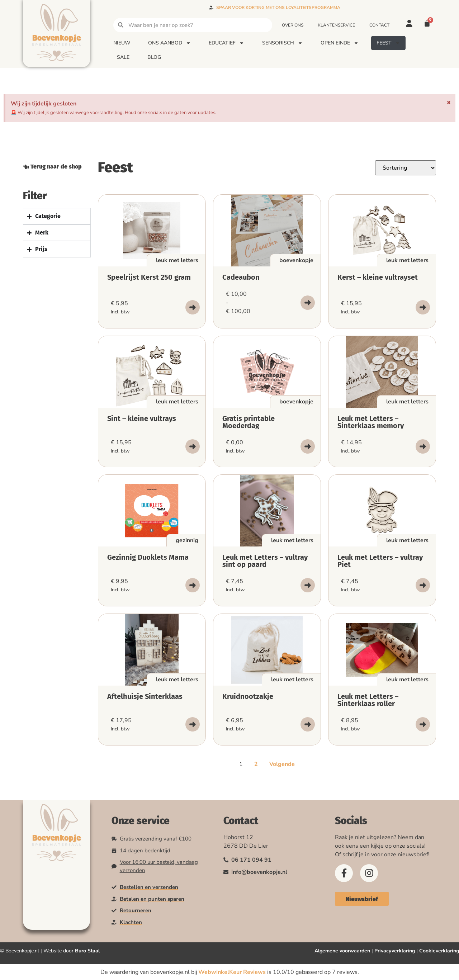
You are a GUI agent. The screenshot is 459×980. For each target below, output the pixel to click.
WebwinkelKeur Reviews (232, 972)
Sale (123, 57)
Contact (379, 25)
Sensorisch (282, 43)
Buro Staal (87, 951)
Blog (154, 57)
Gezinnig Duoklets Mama (148, 557)
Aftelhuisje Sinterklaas (145, 696)
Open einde (340, 43)
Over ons (293, 25)
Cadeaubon (241, 277)
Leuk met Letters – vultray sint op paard (265, 561)
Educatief (226, 43)
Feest (388, 43)
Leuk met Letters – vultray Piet (380, 561)
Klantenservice (336, 25)
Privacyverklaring (395, 951)
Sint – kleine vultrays (142, 418)
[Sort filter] (406, 168)
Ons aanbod (169, 43)
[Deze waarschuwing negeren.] (449, 102)
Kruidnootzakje (248, 696)
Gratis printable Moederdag (249, 422)
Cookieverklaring (439, 951)
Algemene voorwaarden (342, 951)
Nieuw (122, 43)
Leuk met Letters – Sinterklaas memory (371, 422)
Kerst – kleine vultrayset (378, 277)
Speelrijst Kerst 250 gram (149, 277)
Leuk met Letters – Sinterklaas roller (368, 700)
